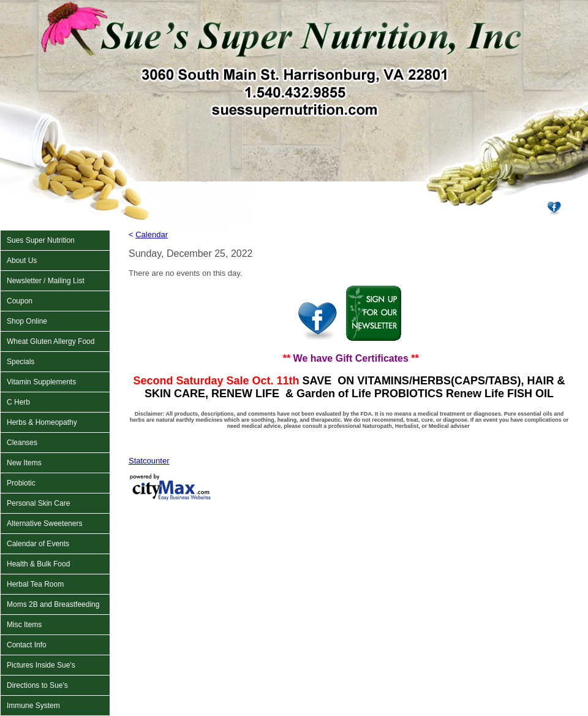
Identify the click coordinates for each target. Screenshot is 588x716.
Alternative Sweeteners (44, 524)
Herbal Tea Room (35, 584)
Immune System (33, 706)
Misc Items (24, 625)
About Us (22, 261)
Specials (21, 362)
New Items (24, 463)
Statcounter (149, 461)
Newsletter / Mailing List (46, 281)
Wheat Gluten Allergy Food (51, 341)
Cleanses (22, 443)
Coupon (20, 301)
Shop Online (27, 321)
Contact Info (27, 645)
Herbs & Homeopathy (42, 422)
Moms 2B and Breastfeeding (53, 604)
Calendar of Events (38, 544)
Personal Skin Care (38, 503)
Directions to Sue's (37, 685)
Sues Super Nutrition (41, 240)
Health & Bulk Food (38, 564)
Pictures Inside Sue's (41, 665)
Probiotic (21, 483)
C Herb (18, 402)
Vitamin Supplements (41, 382)
